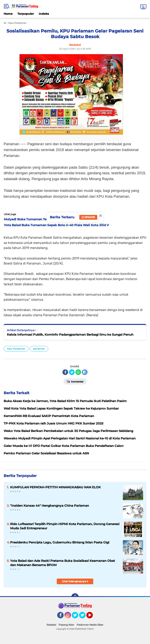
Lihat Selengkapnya (75, 581)
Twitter (77, 617)
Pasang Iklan (66, 625)
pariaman (39, 349)
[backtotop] (75, 597)
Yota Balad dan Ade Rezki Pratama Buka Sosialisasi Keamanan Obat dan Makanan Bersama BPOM (63, 563)
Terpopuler (26, 14)
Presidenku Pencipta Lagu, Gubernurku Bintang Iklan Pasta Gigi (60, 542)
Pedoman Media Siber (90, 625)
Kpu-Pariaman (16, 349)
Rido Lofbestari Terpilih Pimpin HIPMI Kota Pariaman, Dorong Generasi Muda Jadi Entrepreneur (65, 526)
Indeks (44, 14)
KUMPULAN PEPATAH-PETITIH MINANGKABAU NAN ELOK (55, 487)
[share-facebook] (65, 372)
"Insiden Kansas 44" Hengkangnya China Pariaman (50, 506)
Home (8, 14)
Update (88, 217)
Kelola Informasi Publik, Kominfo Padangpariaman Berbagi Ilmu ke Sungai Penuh (70, 335)
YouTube (92, 617)
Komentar (75, 381)
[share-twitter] (72, 372)
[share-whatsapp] (78, 372)
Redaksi (51, 625)
